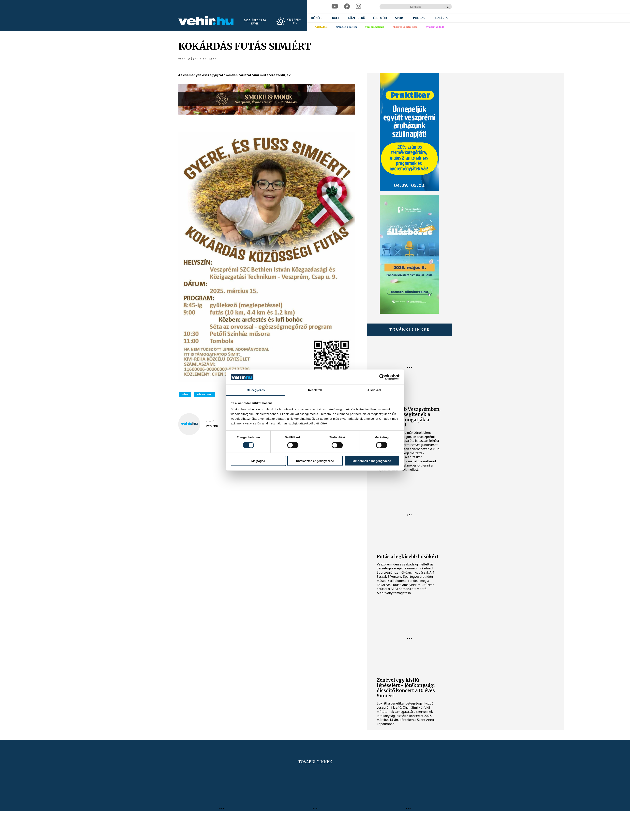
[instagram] (358, 6)
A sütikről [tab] (374, 390)
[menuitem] (318, 18)
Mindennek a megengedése (372, 461)
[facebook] (347, 6)
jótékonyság (204, 394)
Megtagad (258, 461)
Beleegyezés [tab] (256, 390)
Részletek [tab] (315, 390)
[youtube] (335, 6)
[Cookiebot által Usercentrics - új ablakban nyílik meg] (382, 377)
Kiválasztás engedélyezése (315, 461)
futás (185, 394)
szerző (210, 421)
